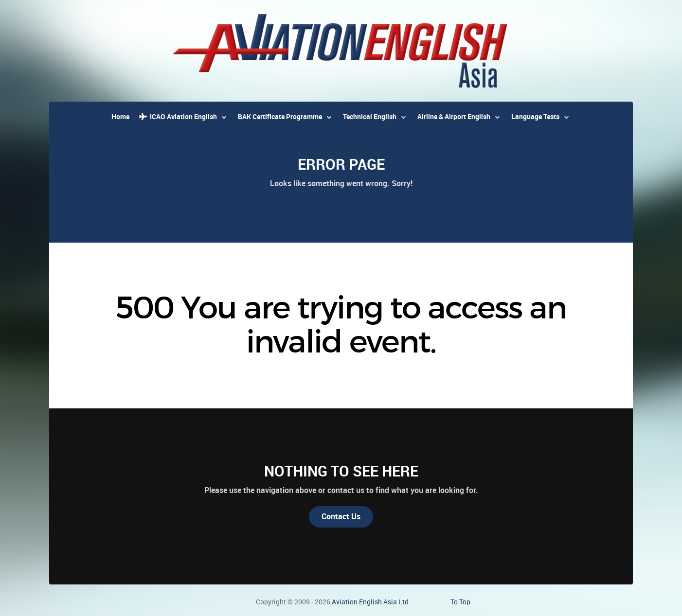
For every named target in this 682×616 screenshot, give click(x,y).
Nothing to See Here (341, 471)
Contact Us (341, 517)
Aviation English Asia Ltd (370, 602)
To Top (460, 602)
